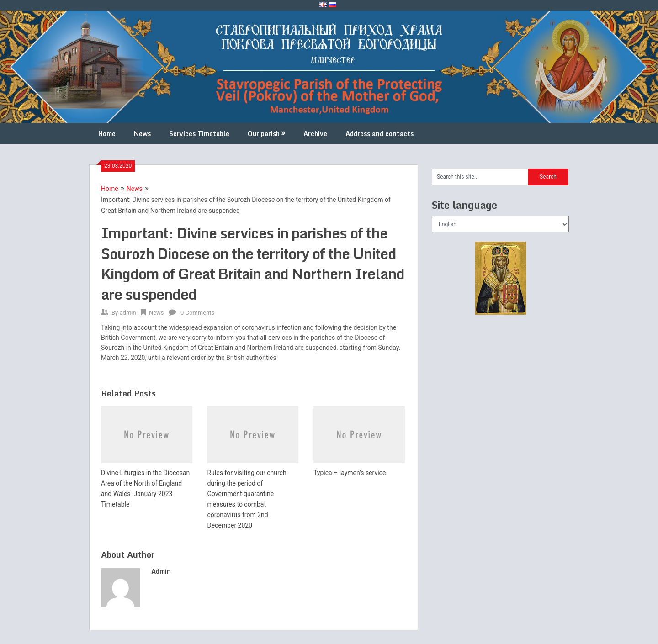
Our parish (264, 134)
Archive (315, 134)
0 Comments (197, 313)
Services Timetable (199, 134)
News (142, 134)
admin (127, 313)
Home (107, 134)
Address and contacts (379, 134)
